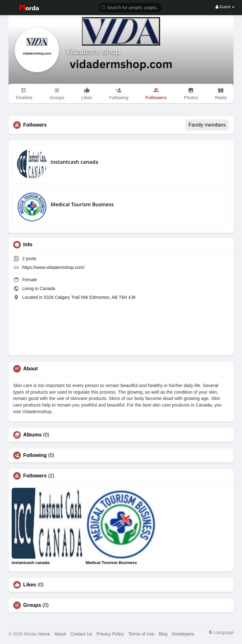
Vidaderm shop (93, 52)
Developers (183, 634)
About (60, 634)
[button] (130, 7)
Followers (35, 476)
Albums (33, 435)
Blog (163, 634)
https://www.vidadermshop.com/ (53, 267)
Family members (207, 125)
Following (35, 455)
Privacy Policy (110, 634)
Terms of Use (141, 634)
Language (221, 632)
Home (44, 634)
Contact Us (81, 634)
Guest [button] (225, 7)
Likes (30, 585)
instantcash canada (75, 162)
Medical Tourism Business (82, 204)
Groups (32, 605)
